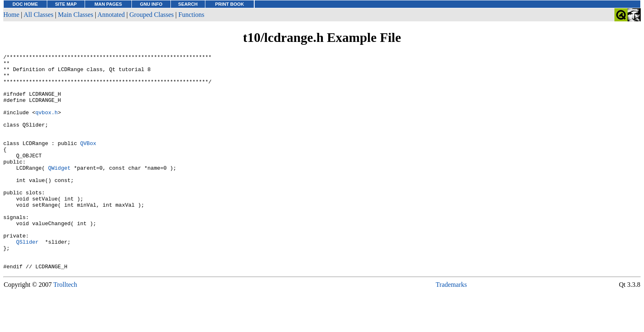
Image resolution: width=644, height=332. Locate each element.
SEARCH (188, 4)
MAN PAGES (108, 4)
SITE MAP (66, 4)
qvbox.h (47, 124)
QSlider (27, 280)
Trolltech (65, 328)
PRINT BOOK (230, 4)
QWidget (59, 191)
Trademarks (451, 328)
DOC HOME (25, 4)
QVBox (88, 161)
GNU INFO (151, 4)
